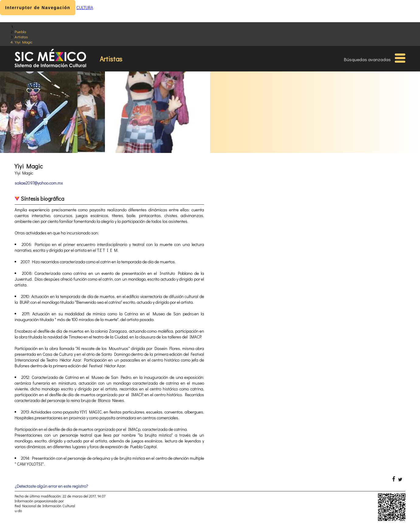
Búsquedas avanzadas (367, 59)
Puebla (20, 31)
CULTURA (85, 7)
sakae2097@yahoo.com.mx (39, 183)
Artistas (21, 37)
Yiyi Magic (24, 42)
